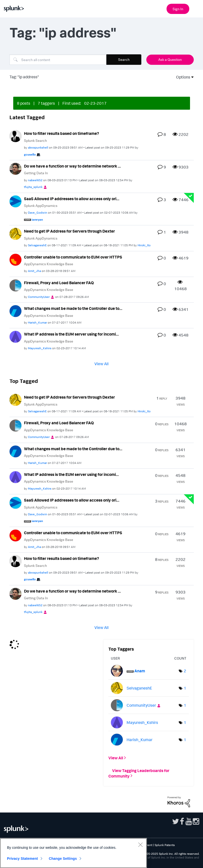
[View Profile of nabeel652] (35, 180)
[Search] (58, 60)
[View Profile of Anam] (140, 671)
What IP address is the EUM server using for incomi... (71, 334)
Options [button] (182, 77)
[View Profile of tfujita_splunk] (33, 187)
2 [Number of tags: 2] (185, 671)
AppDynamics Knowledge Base (49, 264)
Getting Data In (36, 173)
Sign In (178, 9)
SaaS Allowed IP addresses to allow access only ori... (72, 199)
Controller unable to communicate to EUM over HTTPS (73, 257)
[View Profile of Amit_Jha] (34, 271)
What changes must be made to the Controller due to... (73, 308)
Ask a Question (170, 59)
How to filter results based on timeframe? (62, 133)
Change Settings (63, 859)
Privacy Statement (22, 859)
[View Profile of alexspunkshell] (38, 147)
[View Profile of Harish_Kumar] (37, 322)
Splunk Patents (165, 845)
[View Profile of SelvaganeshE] (37, 245)
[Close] (140, 845)
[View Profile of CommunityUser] (39, 297)
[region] (73, 853)
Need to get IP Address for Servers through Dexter (69, 231)
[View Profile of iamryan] (37, 219)
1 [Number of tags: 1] (185, 688)
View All (101, 364)
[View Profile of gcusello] (30, 154)
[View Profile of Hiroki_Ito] (144, 245)
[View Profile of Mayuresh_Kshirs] (40, 348)
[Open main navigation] (196, 8)
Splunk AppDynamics (41, 206)
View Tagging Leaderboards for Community (139, 773)
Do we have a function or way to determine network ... (72, 166)
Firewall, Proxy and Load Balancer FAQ (59, 283)
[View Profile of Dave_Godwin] (38, 213)
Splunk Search (35, 140)
